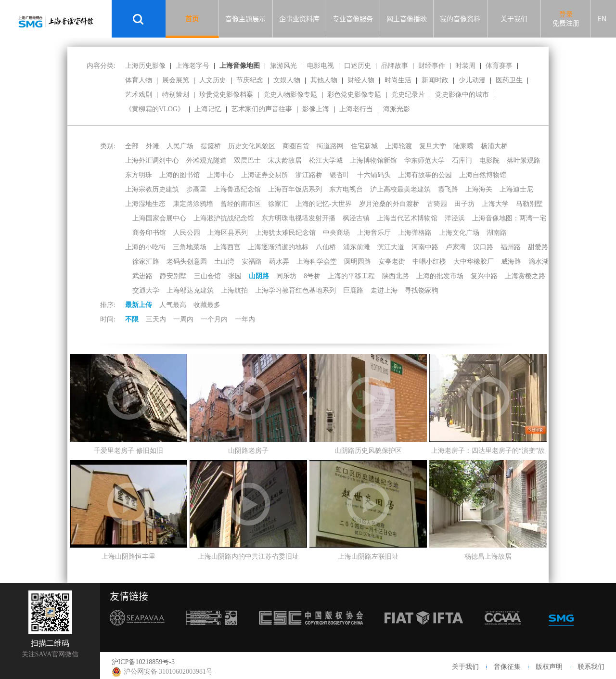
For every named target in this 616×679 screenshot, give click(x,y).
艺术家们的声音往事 (262, 109)
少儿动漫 (472, 80)
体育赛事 (499, 66)
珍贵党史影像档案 (226, 95)
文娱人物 (287, 80)
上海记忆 (208, 109)
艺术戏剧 (139, 95)
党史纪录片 (408, 95)
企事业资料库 (299, 19)
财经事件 (432, 66)
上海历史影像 (145, 66)
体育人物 (139, 80)
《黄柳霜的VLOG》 (155, 109)
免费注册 (566, 23)
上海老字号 (192, 66)
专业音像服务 (353, 19)
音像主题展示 (245, 19)
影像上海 (316, 109)
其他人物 (324, 80)
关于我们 (514, 19)
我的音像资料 (460, 19)
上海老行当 (356, 109)
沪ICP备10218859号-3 (143, 662)
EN (602, 19)
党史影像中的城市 (462, 95)
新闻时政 (435, 80)
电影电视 (321, 66)
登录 (566, 14)
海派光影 (397, 109)
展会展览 (176, 80)
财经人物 (361, 80)
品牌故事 (395, 66)
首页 (192, 19)
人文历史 (213, 80)
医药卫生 (509, 80)
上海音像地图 (240, 66)
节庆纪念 (250, 80)
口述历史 (358, 66)
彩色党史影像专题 (354, 95)
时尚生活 (398, 80)
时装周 (465, 66)
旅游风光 (283, 66)
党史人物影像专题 (290, 95)
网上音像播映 (407, 19)
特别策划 (176, 95)
